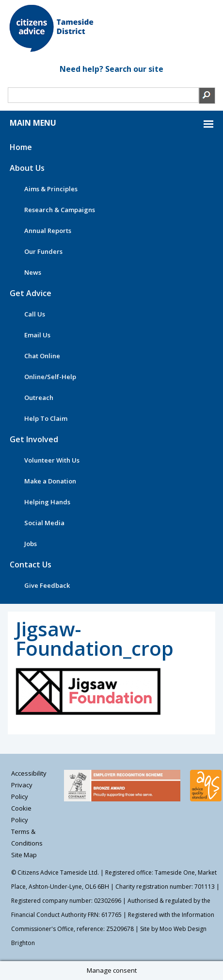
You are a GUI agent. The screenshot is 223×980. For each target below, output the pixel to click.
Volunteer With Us (52, 460)
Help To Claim (46, 418)
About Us (27, 168)
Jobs (31, 544)
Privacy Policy (22, 791)
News (33, 272)
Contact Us (31, 565)
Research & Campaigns (60, 210)
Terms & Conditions (27, 837)
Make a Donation (50, 481)
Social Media (44, 523)
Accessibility (29, 773)
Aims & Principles (51, 189)
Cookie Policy (21, 814)
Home (21, 147)
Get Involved (34, 439)
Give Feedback (47, 585)
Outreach (39, 398)
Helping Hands (47, 502)
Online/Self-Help (50, 377)
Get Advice (31, 293)
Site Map (24, 855)
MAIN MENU (33, 123)
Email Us (37, 335)
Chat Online (42, 356)
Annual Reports (48, 231)
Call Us (35, 314)
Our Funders (43, 251)
